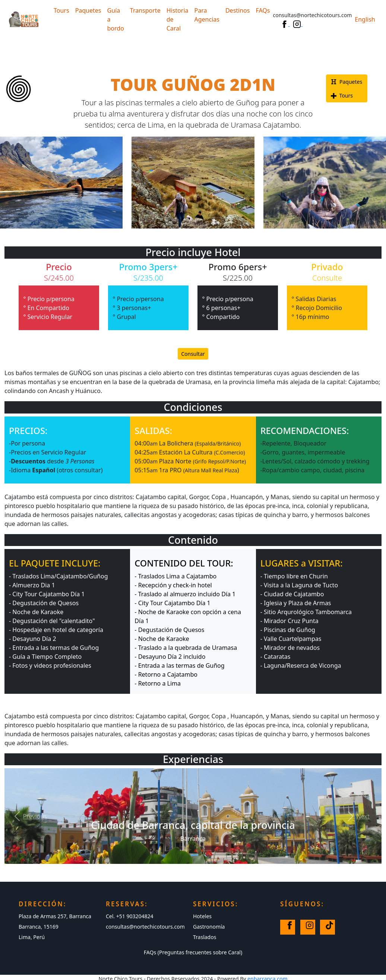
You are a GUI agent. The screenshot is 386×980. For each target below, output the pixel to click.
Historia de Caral (178, 19)
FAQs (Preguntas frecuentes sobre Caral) (193, 952)
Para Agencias (207, 15)
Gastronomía (209, 927)
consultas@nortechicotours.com (145, 927)
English (365, 19)
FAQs (263, 10)
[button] (29, 816)
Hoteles (202, 916)
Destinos (238, 10)
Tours (61, 10)
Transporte (145, 10)
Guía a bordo (116, 19)
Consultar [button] (193, 354)
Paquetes (88, 10)
